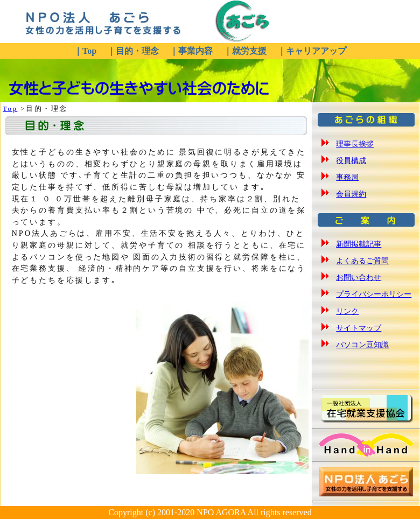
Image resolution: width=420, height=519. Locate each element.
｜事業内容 (192, 51)
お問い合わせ (359, 277)
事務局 (347, 177)
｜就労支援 (246, 51)
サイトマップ (359, 328)
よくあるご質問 (362, 261)
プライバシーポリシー (374, 294)
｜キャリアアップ (312, 51)
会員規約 (351, 194)
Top (10, 109)
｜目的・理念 (134, 51)
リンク (347, 311)
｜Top (86, 51)
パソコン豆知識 (362, 345)
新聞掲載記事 (359, 244)
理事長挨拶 (355, 144)
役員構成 (351, 160)
